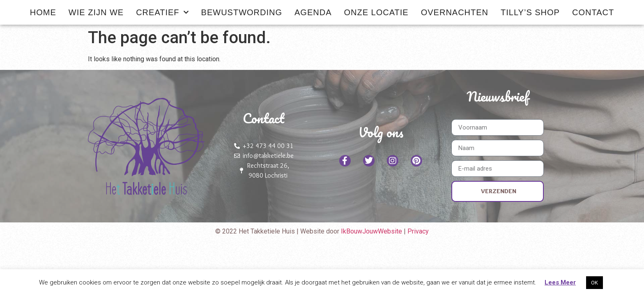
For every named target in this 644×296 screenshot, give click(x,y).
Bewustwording (242, 12)
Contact (593, 12)
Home (43, 12)
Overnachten (455, 12)
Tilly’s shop (530, 12)
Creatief (162, 12)
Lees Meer (560, 282)
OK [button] (595, 283)
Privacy (418, 231)
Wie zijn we (96, 12)
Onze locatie (376, 12)
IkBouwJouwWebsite (372, 231)
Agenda (313, 12)
